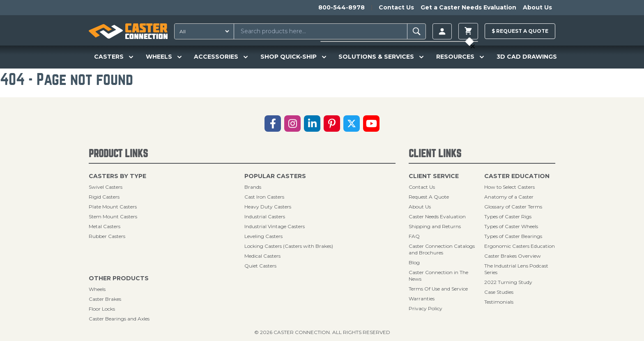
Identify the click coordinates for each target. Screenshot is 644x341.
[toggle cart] (468, 31)
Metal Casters (105, 226)
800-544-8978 (342, 7)
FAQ (414, 236)
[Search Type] (202, 31)
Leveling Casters (263, 236)
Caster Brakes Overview (513, 256)
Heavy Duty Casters (268, 207)
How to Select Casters (509, 187)
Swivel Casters (106, 187)
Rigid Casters (104, 197)
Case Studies (499, 292)
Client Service (434, 176)
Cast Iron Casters (264, 197)
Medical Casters (262, 256)
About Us (537, 7)
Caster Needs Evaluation (437, 216)
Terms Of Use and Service (438, 289)
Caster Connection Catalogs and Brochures (442, 249)
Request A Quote (429, 197)
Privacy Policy (425, 308)
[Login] (442, 31)
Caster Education (517, 176)
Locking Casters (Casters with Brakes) (289, 246)
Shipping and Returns (435, 226)
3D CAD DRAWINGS (527, 57)
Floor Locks (102, 309)
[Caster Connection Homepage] (128, 31)
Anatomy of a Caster (509, 197)
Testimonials (499, 302)
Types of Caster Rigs (508, 216)
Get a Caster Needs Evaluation (468, 7)
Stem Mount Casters (113, 216)
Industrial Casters (265, 216)
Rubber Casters (107, 236)
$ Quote (520, 31)
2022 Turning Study (508, 282)
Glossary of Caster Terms (513, 207)
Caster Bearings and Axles (119, 319)
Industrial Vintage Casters (275, 226)
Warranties (422, 299)
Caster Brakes (105, 299)
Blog (414, 262)
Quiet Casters (260, 266)
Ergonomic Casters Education (520, 246)
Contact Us (396, 7)
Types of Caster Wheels (511, 226)
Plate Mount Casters (113, 207)
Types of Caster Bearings (513, 236)
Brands (253, 187)
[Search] (417, 31)
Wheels (97, 289)
